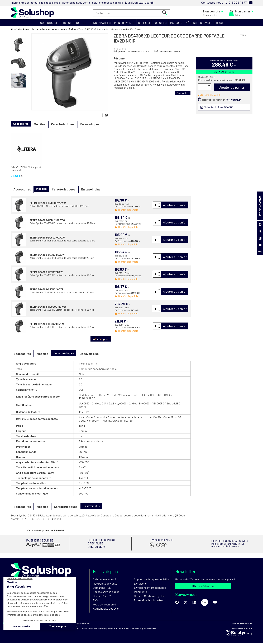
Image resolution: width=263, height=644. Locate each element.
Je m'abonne (203, 587)
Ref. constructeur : (164, 51)
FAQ (95, 601)
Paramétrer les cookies (242, 624)
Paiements (140, 592)
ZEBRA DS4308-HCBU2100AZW (47, 220)
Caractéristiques (66, 124)
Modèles (42, 124)
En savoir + (182, 93)
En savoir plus (93, 124)
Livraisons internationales (150, 588)
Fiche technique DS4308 (219, 107)
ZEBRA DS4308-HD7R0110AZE (47, 272)
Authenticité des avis (106, 609)
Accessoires (22, 189)
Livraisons (140, 584)
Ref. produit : (120, 51)
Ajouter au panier (175, 205)
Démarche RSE (102, 588)
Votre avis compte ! (104, 605)
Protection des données (149, 601)
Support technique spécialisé (152, 580)
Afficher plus (101, 339)
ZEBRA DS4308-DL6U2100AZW (47, 237)
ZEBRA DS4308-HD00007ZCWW (48, 307)
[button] (50, 23)
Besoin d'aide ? (102, 597)
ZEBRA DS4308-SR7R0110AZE (47, 289)
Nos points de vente (105, 584)
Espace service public (106, 592)
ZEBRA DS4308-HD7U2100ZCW (47, 324)
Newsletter (260, 206)
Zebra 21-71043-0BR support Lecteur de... (26, 169)
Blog (260, 251)
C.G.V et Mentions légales (149, 597)
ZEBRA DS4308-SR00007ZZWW (48, 203)
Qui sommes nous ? (104, 580)
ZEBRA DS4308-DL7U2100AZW (47, 255)
